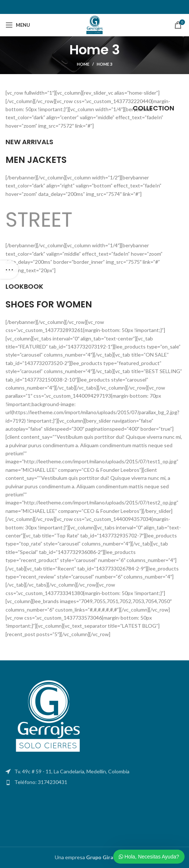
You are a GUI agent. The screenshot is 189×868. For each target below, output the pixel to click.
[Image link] (46, 717)
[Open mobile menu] (18, 25)
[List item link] (94, 782)
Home (83, 64)
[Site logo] (94, 24)
